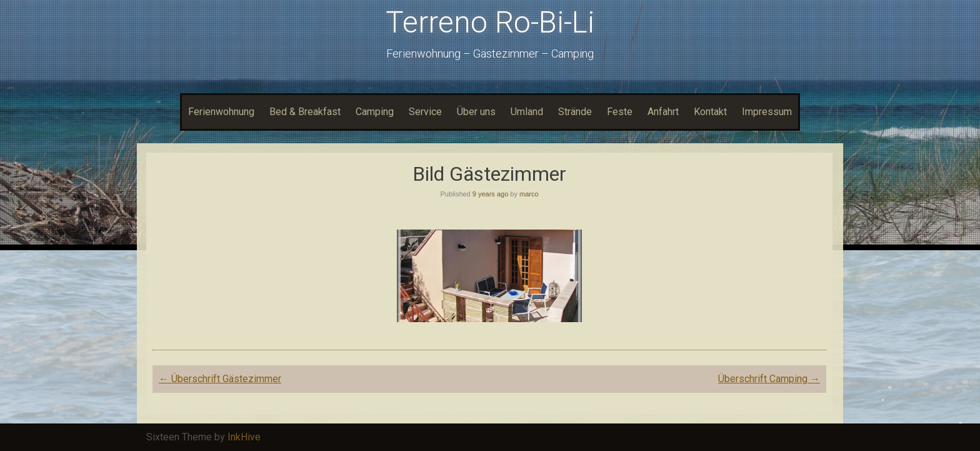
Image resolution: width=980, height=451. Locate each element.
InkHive (244, 437)
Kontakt (710, 112)
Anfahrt (663, 112)
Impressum (767, 112)
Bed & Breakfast (305, 112)
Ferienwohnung (221, 112)
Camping (375, 112)
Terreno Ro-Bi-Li (490, 22)
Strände (575, 112)
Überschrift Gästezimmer (220, 379)
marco (529, 194)
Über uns (476, 112)
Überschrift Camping (769, 379)
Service (425, 112)
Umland (527, 112)
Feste (620, 112)
